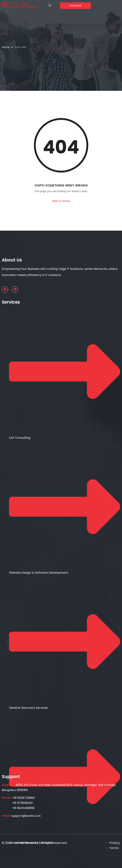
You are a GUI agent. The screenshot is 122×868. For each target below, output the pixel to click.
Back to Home (61, 201)
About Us (12, 260)
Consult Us (75, 6)
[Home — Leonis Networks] (20, 5)
